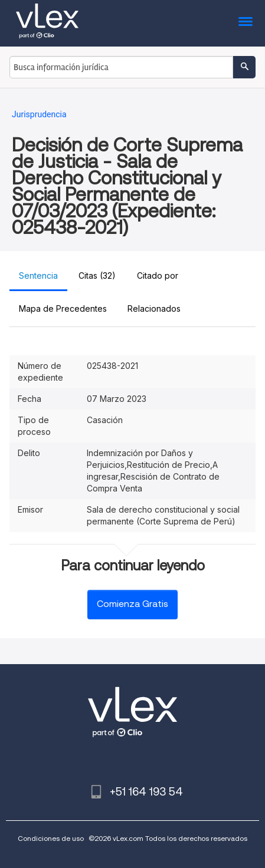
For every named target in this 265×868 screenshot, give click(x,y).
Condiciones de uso (51, 838)
